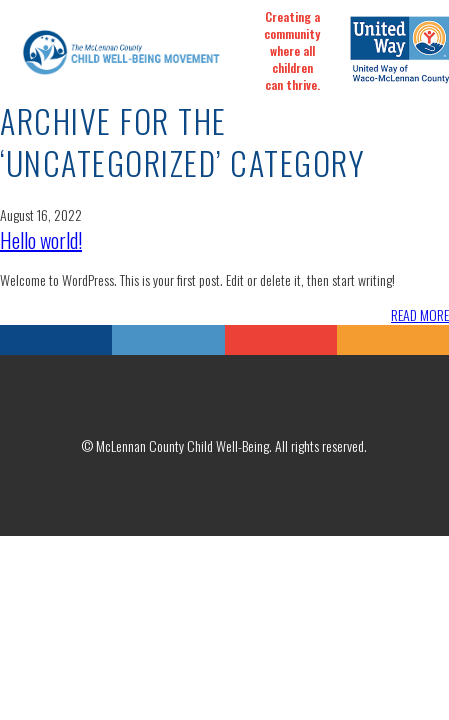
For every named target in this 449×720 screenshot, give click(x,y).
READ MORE (420, 314)
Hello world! (41, 240)
